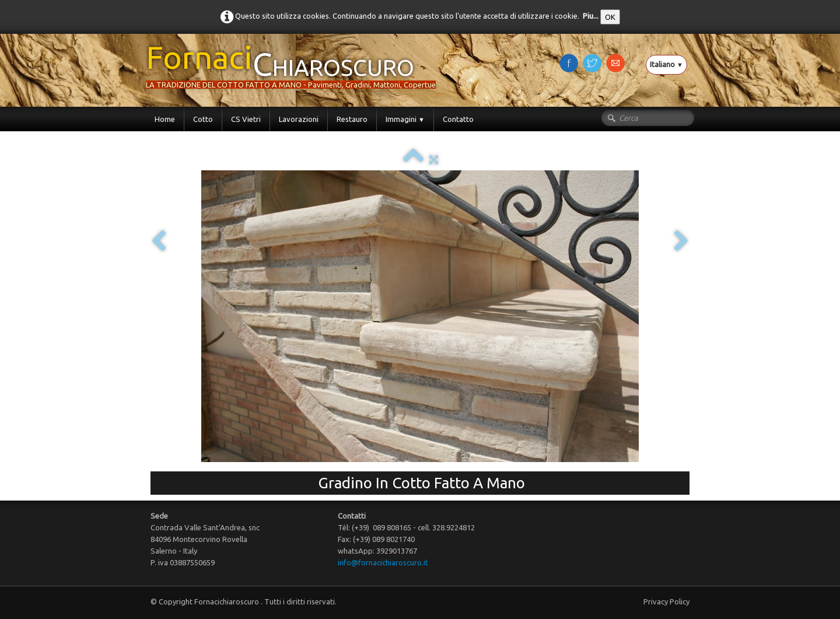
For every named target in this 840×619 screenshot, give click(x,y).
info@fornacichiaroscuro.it (383, 562)
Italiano (666, 64)
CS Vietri (246, 119)
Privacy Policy (666, 601)
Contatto (458, 119)
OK (610, 17)
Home (165, 119)
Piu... (591, 16)
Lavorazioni (299, 119)
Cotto (203, 119)
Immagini (405, 119)
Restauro (352, 119)
